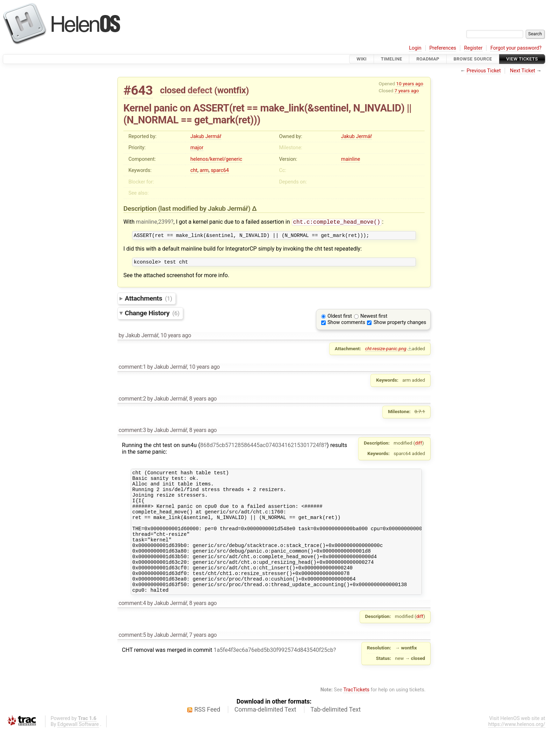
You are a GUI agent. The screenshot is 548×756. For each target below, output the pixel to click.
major (197, 148)
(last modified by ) (205, 208)
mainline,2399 (153, 222)
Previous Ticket (484, 71)
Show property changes (400, 325)
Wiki (362, 59)
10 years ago (410, 84)
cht (194, 170)
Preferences (443, 48)
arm (204, 170)
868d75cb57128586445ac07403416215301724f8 (262, 448)
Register (473, 48)
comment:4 (132, 629)
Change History (152, 316)
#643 (138, 90)
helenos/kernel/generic (216, 159)
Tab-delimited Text (336, 735)
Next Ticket (522, 71)
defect (200, 90)
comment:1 (132, 370)
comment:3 (132, 433)
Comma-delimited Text (265, 735)
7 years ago (407, 91)
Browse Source (473, 59)
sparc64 (220, 170)
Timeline (392, 59)
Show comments (346, 325)
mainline (351, 159)
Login (415, 48)
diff (419, 446)
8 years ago (203, 401)
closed (173, 90)
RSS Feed (207, 735)
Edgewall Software (78, 750)
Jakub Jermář (206, 136)
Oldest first (340, 319)
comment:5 (132, 661)
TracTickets (356, 716)
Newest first (374, 319)
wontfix (231, 90)
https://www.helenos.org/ (517, 750)
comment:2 (132, 401)
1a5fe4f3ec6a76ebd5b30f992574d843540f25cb (273, 676)
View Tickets (522, 59)
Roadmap (428, 59)
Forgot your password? (516, 48)
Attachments (148, 301)
